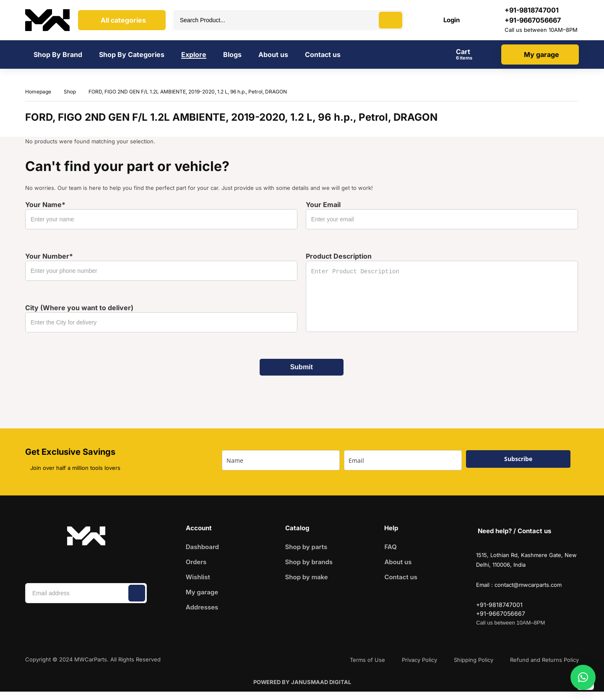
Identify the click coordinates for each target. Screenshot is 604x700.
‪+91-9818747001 (532, 10)
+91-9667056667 (533, 20)
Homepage (38, 92)
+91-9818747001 (499, 605)
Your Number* (161, 266)
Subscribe (518, 459)
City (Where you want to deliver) (161, 318)
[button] (583, 677)
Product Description (442, 292)
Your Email (442, 215)
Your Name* (161, 215)
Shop (70, 92)
